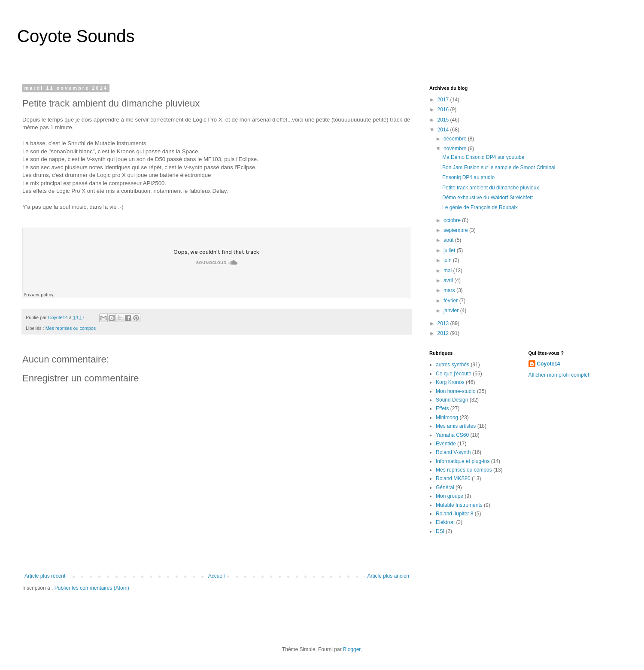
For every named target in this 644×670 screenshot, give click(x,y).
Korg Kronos (450, 382)
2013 (444, 323)
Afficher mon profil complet (559, 375)
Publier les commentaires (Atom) (92, 588)
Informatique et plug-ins (463, 461)
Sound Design (452, 400)
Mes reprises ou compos (71, 328)
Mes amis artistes (456, 426)
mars (450, 290)
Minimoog (447, 417)
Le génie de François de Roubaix (480, 207)
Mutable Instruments (459, 505)
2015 (444, 120)
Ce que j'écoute (454, 374)
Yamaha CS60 (452, 435)
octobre (453, 220)
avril (449, 280)
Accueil (217, 576)
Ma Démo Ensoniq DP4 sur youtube (483, 157)
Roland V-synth (453, 452)
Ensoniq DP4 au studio (468, 177)
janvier (452, 311)
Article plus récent (45, 576)
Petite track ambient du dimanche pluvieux (491, 188)
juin (448, 260)
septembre (456, 230)
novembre (456, 149)
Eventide (446, 444)
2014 (444, 130)
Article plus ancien (388, 576)
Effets (442, 408)
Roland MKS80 (453, 478)
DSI (440, 531)
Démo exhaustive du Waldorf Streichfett (488, 198)
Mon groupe (450, 496)
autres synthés (453, 365)
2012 (444, 333)
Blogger (352, 649)
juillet (450, 250)
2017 (444, 100)
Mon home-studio (456, 391)
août (449, 240)
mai (448, 271)
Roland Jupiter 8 (454, 514)
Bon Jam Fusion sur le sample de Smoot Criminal (499, 167)
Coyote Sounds (76, 36)
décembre (456, 139)
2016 (444, 110)
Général (445, 487)
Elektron (445, 522)
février (451, 301)
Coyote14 (549, 364)
